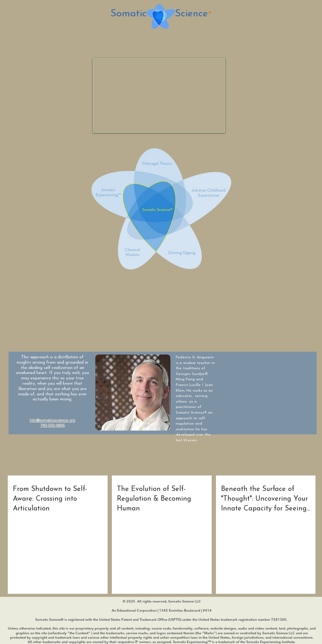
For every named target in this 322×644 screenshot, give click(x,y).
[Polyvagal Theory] (159, 164)
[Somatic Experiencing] (112, 192)
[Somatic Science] (155, 207)
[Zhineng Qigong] (183, 248)
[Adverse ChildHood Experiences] (210, 199)
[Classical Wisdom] (138, 244)
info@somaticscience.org (52, 420)
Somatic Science (159, 14)
